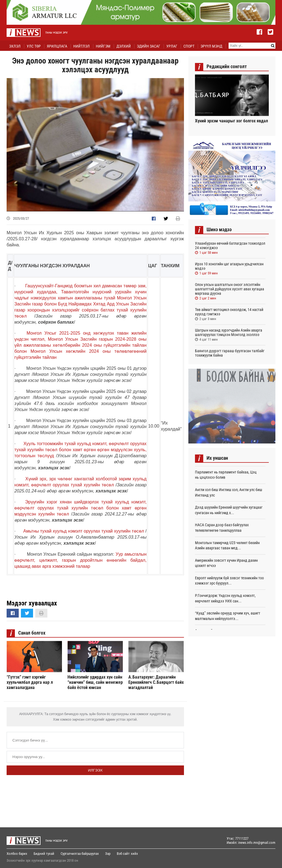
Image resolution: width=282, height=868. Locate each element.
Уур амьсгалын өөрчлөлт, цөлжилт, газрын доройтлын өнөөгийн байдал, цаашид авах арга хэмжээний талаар (80, 560)
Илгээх (95, 770)
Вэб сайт (123, 854)
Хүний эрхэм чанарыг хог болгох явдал (231, 121)
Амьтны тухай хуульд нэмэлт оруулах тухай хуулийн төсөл (84, 531)
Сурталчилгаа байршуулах (80, 854)
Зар (108, 854)
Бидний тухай (44, 854)
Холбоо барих (17, 854)
